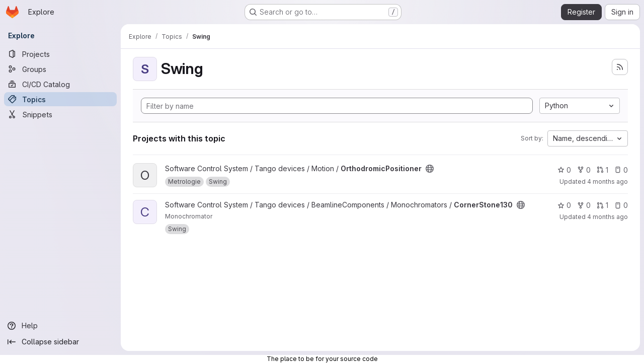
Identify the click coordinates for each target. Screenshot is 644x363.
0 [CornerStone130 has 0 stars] (564, 205)
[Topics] (60, 99)
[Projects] (60, 54)
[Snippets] (60, 114)
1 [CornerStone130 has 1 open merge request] (602, 205)
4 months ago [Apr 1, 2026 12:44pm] (608, 217)
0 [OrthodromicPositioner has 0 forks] (584, 170)
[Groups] (60, 69)
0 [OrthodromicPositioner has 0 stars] (564, 170)
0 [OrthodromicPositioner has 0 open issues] (621, 170)
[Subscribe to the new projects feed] (620, 67)
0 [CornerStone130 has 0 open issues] (621, 205)
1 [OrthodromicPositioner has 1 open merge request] (602, 170)
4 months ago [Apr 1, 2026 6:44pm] (608, 181)
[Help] (60, 326)
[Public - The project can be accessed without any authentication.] (430, 169)
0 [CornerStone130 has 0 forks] (584, 205)
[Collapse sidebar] (60, 342)
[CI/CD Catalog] (60, 84)
